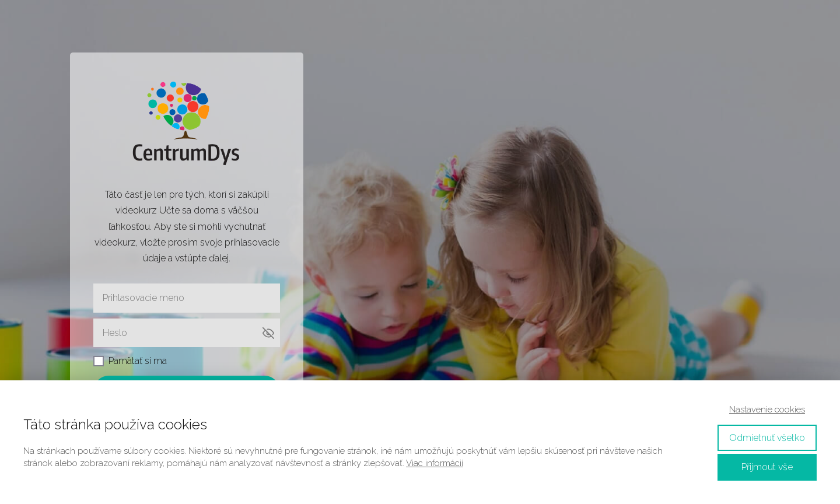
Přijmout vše (767, 467)
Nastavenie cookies (767, 409)
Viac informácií (435, 463)
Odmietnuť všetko (767, 438)
